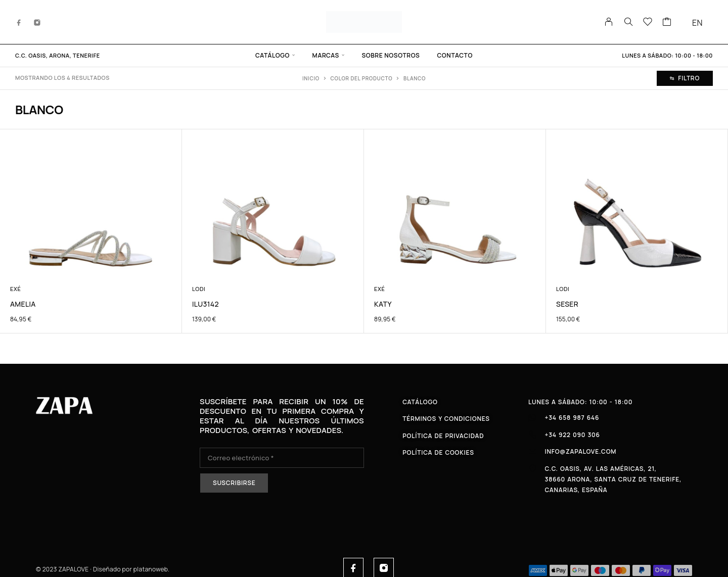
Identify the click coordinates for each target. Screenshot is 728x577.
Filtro (685, 78)
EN (697, 23)
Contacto (455, 55)
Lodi (199, 289)
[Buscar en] (628, 22)
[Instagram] (37, 22)
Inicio (311, 78)
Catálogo (272, 55)
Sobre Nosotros (391, 55)
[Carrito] (667, 23)
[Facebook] (19, 22)
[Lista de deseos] (648, 23)
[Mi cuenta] (609, 22)
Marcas (326, 55)
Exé (16, 289)
